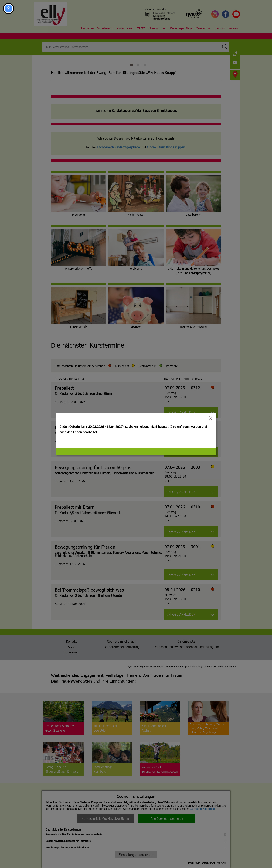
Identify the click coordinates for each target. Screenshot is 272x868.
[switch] (211, 418)
